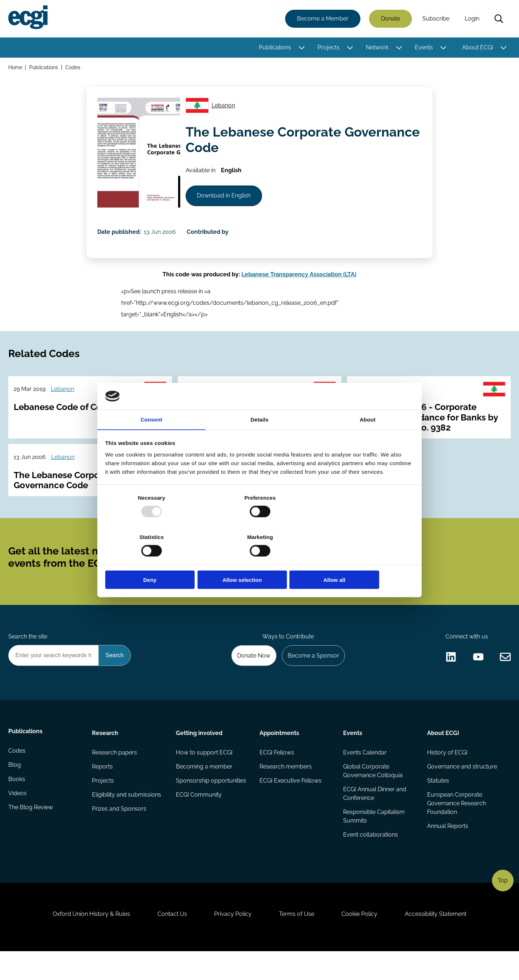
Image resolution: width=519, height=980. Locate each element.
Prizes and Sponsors (119, 831)
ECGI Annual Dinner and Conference (375, 816)
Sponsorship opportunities (211, 803)
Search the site (28, 656)
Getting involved (199, 754)
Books (17, 803)
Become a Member (322, 19)
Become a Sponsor (312, 675)
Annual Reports (447, 849)
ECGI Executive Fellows (290, 803)
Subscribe (436, 19)
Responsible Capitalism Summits (374, 839)
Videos (18, 817)
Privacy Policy (232, 941)
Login (472, 19)
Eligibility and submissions (127, 817)
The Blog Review (31, 831)
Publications (275, 48)
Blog (15, 788)
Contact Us (170, 941)
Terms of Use (297, 941)
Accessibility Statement (440, 941)
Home (16, 68)
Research (105, 754)
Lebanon (224, 108)
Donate (390, 19)
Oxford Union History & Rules (87, 941)
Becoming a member (204, 788)
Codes (74, 68)
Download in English (225, 200)
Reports (103, 788)
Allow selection (259, 560)
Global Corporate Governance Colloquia (373, 792)
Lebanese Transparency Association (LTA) (299, 283)
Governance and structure (462, 788)
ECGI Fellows (277, 774)
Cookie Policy (362, 941)
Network (377, 48)
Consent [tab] (152, 440)
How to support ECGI (204, 774)
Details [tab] (259, 440)
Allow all (363, 560)
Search (498, 19)
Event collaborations (371, 857)
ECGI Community (199, 817)
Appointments (279, 754)
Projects (328, 48)
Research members (286, 788)
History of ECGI (447, 774)
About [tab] (368, 440)
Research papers (115, 774)
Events (423, 48)
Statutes (438, 803)
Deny (156, 560)
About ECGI (477, 48)
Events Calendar (365, 774)
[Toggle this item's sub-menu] (301, 48)
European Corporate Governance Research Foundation (456, 826)
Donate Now (252, 675)
